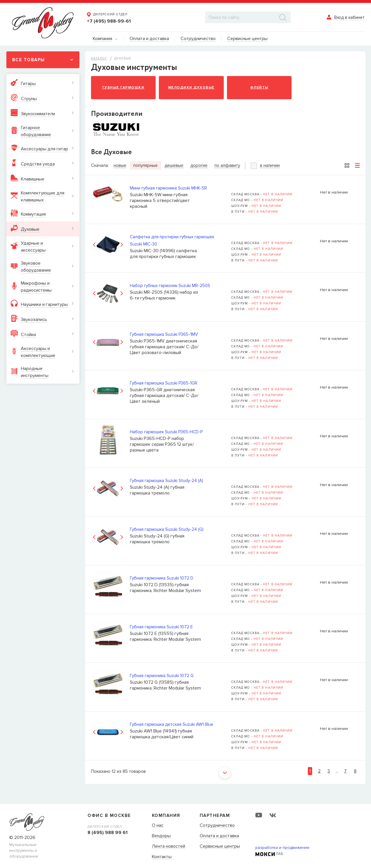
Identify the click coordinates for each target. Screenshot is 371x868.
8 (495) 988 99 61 (108, 833)
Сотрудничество (217, 826)
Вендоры (161, 836)
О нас (158, 826)
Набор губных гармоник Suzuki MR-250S (170, 286)
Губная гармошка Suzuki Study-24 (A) (167, 481)
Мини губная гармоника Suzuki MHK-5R (168, 188)
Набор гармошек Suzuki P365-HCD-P (166, 432)
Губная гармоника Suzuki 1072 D (162, 578)
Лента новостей (169, 847)
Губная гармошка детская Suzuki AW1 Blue (172, 724)
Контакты (162, 857)
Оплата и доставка (219, 836)
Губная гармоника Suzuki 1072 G (162, 676)
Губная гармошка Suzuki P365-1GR (164, 383)
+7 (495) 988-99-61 (109, 21)
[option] (108, 245)
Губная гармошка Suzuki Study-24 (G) (167, 529)
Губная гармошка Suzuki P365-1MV (164, 334)
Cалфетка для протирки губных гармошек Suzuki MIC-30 (172, 240)
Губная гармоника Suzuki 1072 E (161, 627)
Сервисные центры (220, 847)
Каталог (99, 58)
